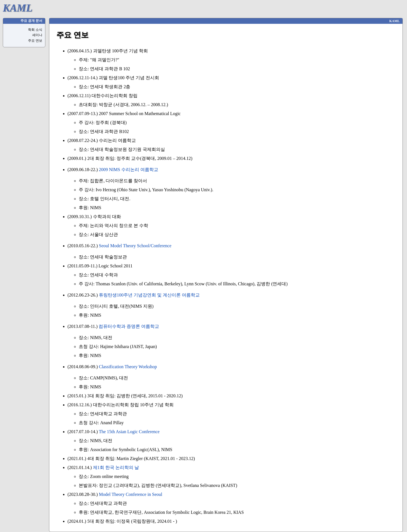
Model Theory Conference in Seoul (131, 494)
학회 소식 (35, 30)
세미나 (37, 35)
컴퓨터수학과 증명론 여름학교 (129, 326)
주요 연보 (35, 41)
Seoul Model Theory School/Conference (135, 246)
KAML (18, 8)
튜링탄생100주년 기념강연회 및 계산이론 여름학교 (149, 295)
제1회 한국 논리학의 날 (116, 467)
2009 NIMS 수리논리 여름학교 (129, 170)
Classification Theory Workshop (128, 367)
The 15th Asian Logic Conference (129, 432)
